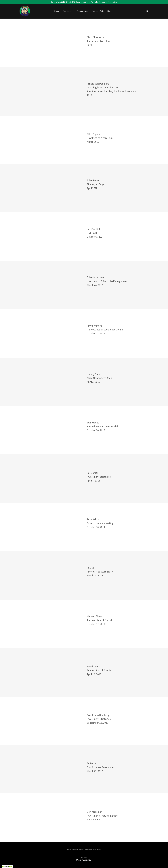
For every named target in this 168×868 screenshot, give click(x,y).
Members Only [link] (98, 11)
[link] (25, 11)
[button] (68, 11)
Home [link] (57, 11)
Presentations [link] (82, 11)
